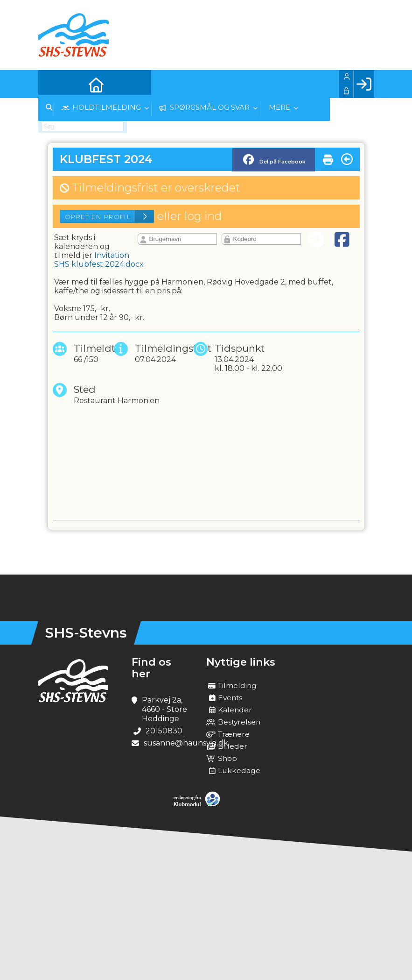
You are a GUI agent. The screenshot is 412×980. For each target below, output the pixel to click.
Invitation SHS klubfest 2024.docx (99, 260)
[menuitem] (52, 84)
